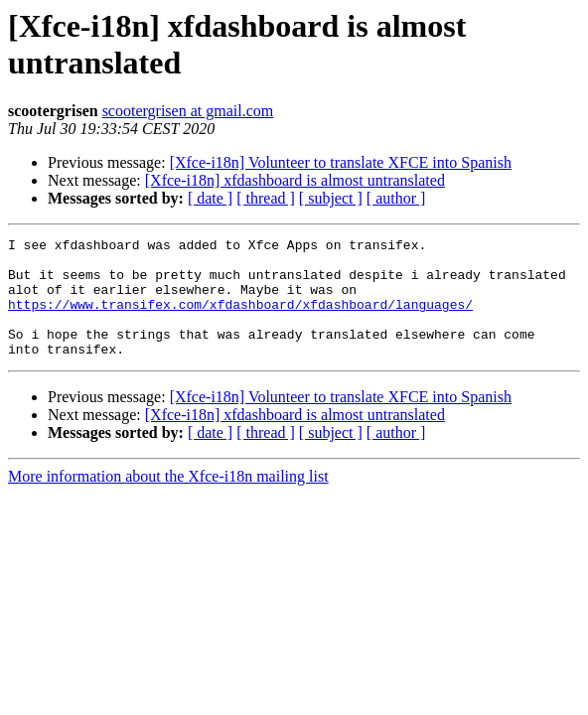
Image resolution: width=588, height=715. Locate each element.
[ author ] (396, 198)
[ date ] (210, 198)
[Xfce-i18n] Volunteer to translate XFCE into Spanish (341, 162)
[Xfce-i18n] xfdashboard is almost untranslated (295, 180)
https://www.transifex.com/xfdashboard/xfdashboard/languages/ (240, 319)
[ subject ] (331, 198)
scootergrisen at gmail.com (188, 111)
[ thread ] (266, 198)
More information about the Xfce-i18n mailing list (168, 500)
